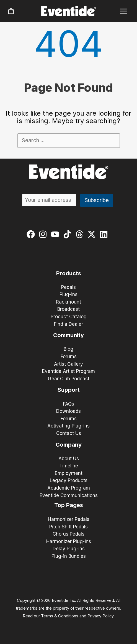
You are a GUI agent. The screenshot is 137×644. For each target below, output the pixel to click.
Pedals (68, 287)
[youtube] (56, 234)
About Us (69, 459)
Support (69, 390)
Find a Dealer (68, 324)
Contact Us (69, 433)
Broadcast (68, 309)
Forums (69, 357)
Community (68, 335)
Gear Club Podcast (69, 379)
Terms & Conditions (60, 616)
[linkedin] (105, 234)
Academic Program (69, 488)
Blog (68, 349)
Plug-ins (68, 294)
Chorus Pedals (68, 534)
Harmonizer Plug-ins (69, 541)
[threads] (81, 234)
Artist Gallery (68, 364)
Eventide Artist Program (68, 371)
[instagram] (44, 234)
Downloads (68, 411)
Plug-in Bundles (69, 556)
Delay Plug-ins (69, 549)
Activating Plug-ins (68, 426)
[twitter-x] (93, 234)
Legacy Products (69, 480)
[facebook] (32, 234)
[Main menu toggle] (124, 11)
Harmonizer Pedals (69, 519)
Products (69, 273)
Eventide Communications (69, 495)
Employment (69, 473)
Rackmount (68, 302)
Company (69, 445)
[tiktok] (68, 234)
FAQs (69, 404)
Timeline (69, 466)
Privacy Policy (100, 616)
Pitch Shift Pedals (68, 527)
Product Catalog (69, 317)
